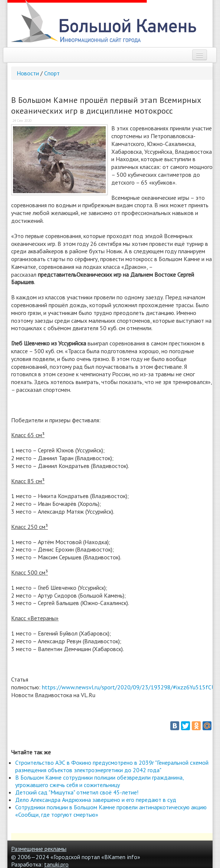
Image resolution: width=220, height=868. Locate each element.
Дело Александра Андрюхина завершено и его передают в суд (96, 800)
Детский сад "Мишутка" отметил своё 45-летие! (77, 792)
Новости (28, 73)
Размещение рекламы (39, 849)
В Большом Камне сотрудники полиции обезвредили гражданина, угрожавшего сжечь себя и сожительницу (99, 781)
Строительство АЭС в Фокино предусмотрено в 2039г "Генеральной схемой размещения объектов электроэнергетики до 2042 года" (112, 766)
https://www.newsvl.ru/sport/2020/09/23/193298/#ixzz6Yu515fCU (129, 687)
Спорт (52, 73)
